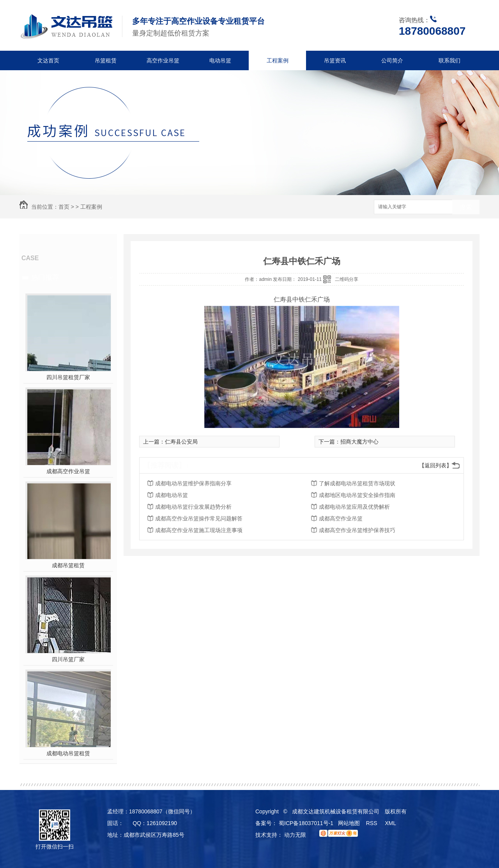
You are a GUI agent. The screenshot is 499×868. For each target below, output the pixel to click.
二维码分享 (347, 279)
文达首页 (48, 60)
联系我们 (449, 60)
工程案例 (278, 60)
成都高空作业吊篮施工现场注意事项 (199, 530)
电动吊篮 (220, 60)
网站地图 (349, 823)
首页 (64, 207)
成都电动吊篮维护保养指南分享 (193, 483)
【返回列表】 (435, 465)
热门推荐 (45, 277)
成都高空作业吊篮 (68, 471)
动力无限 (295, 835)
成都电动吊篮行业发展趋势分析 (193, 507)
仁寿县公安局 (181, 442)
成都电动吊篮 (172, 495)
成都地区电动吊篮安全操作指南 (357, 495)
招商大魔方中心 (359, 442)
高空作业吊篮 (163, 60)
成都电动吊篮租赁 (68, 753)
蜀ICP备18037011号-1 (306, 823)
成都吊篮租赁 (68, 565)
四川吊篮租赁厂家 (68, 377)
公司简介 (392, 60)
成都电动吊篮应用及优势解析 (354, 507)
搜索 (466, 207)
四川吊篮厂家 (68, 659)
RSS (372, 823)
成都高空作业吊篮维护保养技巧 (357, 530)
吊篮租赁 (106, 60)
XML (391, 823)
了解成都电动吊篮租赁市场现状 (357, 483)
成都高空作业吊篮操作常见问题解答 (199, 518)
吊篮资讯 (335, 60)
